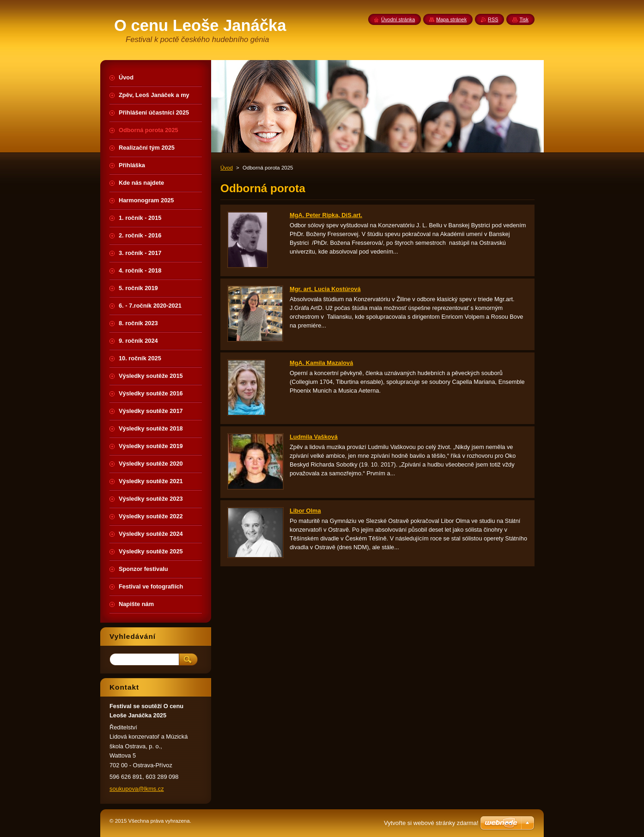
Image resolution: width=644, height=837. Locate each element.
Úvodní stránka (398, 19)
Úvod (227, 168)
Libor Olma (305, 511)
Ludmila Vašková (314, 437)
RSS (493, 19)
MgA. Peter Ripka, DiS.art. (326, 215)
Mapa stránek (451, 19)
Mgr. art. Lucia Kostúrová (325, 289)
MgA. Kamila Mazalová (321, 363)
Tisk (524, 19)
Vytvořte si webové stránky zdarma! (431, 823)
